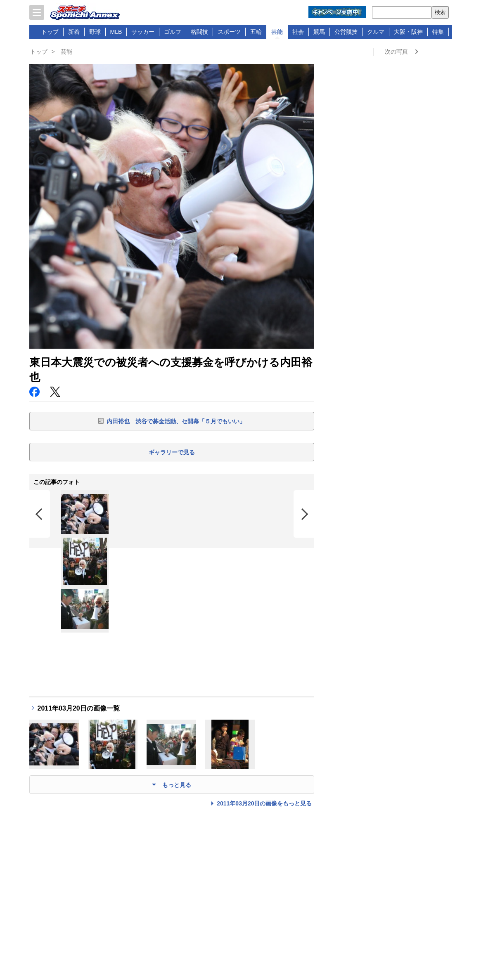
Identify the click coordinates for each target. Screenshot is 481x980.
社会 (298, 32)
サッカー (143, 32)
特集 (438, 32)
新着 (74, 32)
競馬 (319, 32)
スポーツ (229, 32)
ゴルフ (173, 32)
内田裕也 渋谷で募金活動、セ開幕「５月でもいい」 (176, 421)
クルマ (376, 32)
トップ (50, 32)
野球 (95, 32)
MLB (116, 32)
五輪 (256, 32)
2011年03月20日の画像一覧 (79, 708)
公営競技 (346, 32)
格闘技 (199, 32)
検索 (440, 12)
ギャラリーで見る (172, 452)
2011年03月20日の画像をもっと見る (264, 803)
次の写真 (396, 52)
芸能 (277, 32)
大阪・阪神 (408, 32)
